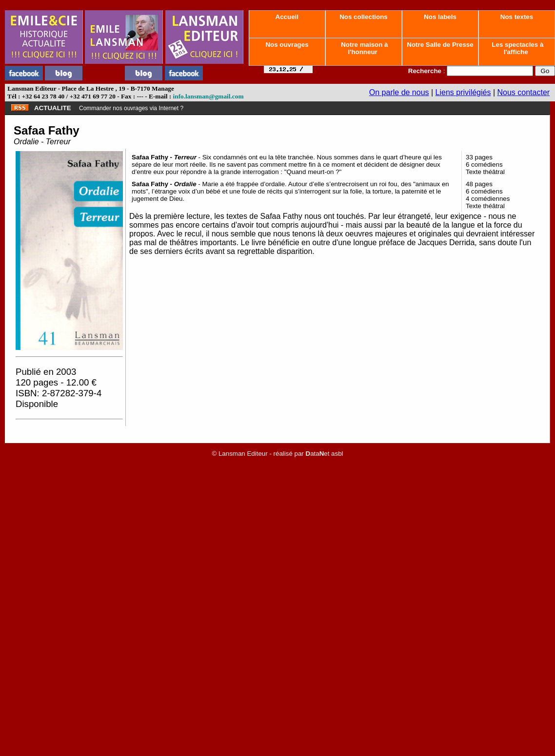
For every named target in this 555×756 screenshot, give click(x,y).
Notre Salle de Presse (440, 45)
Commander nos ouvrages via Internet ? (131, 108)
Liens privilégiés (463, 92)
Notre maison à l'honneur (364, 48)
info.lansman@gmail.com (208, 96)
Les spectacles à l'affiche (517, 48)
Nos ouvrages (287, 45)
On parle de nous (399, 92)
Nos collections (364, 17)
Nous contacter (524, 92)
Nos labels (440, 17)
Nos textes (517, 17)
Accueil (287, 17)
